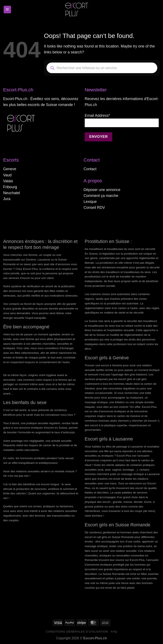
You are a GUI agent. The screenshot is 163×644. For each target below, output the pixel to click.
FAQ (114, 632)
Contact (90, 169)
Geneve (10, 169)
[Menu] (7, 10)
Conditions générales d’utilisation (77, 632)
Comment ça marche (101, 196)
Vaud (7, 175)
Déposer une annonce (102, 190)
